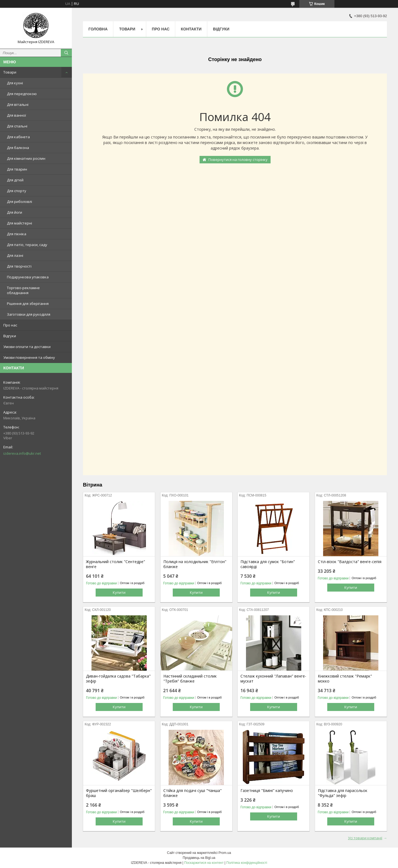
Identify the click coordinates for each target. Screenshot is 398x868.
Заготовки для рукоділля (29, 314)
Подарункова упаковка (28, 277)
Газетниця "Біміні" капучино (267, 791)
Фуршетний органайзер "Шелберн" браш (119, 793)
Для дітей (15, 180)
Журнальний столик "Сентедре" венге (116, 564)
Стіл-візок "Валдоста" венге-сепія (350, 562)
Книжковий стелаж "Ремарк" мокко (345, 679)
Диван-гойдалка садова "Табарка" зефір (118, 679)
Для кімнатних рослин (26, 158)
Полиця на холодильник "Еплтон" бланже (195, 564)
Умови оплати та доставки (27, 347)
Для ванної (16, 115)
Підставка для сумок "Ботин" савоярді (268, 564)
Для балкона (18, 148)
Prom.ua (225, 853)
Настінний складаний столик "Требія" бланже (190, 679)
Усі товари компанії (365, 838)
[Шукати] (66, 53)
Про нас (10, 325)
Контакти (191, 29)
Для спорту (17, 191)
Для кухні (15, 83)
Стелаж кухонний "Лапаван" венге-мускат (273, 679)
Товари (10, 72)
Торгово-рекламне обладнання (23, 290)
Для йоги (15, 212)
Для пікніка (17, 234)
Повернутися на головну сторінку (238, 160)
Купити (119, 592)
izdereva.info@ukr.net (22, 453)
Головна (98, 29)
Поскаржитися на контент (204, 863)
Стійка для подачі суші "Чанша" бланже (193, 793)
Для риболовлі (19, 202)
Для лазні (15, 255)
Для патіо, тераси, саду (27, 245)
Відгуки (10, 336)
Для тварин (17, 169)
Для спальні (17, 126)
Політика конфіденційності (247, 863)
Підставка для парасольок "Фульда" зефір (343, 793)
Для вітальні (18, 104)
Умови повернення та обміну (29, 357)
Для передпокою (22, 94)
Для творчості (19, 266)
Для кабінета (18, 137)
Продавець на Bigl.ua (199, 858)
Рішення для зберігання (28, 304)
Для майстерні (19, 223)
